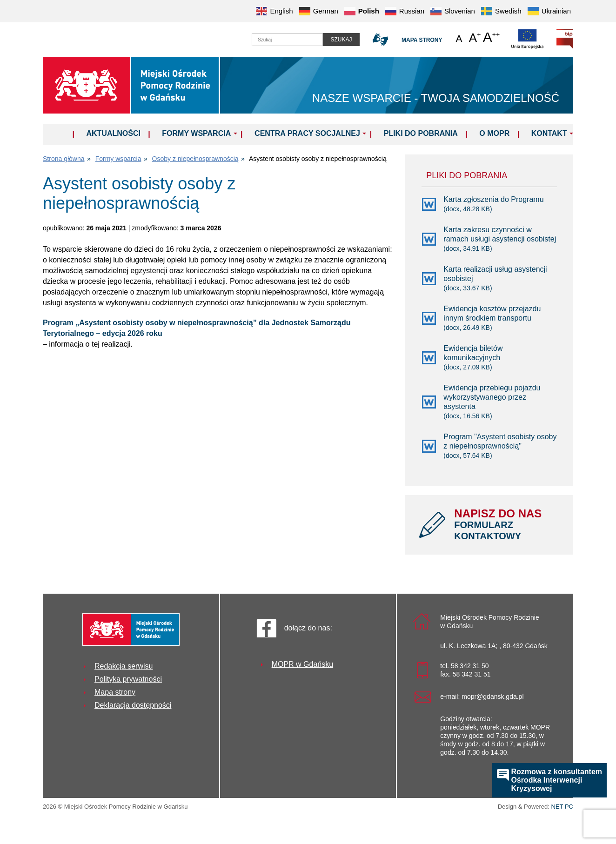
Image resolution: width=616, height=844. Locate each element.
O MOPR (494, 133)
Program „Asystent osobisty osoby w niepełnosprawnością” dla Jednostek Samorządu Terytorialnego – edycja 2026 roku (197, 328)
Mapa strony (422, 40)
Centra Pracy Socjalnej (307, 133)
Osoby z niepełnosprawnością (195, 159)
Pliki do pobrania (421, 133)
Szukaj (341, 40)
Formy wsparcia (196, 133)
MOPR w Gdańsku (302, 664)
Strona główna (64, 159)
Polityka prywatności (128, 679)
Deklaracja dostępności (133, 705)
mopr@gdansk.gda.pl (492, 697)
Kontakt (549, 133)
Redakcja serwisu (124, 666)
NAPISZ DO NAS (507, 524)
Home (60, 133)
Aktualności (113, 133)
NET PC (562, 807)
